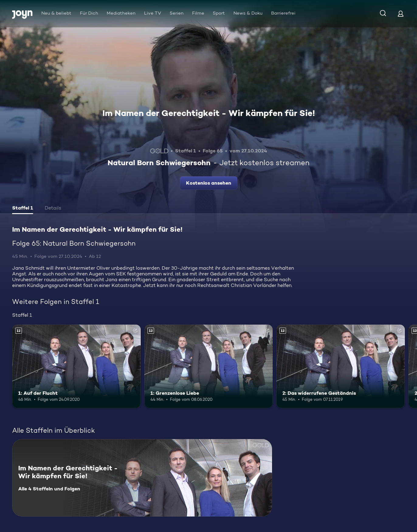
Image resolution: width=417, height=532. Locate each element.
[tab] (23, 209)
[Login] (401, 14)
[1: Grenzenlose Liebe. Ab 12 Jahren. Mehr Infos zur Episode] (209, 366)
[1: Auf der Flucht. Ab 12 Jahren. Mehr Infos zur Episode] (76, 366)
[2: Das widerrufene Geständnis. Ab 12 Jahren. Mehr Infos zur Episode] (341, 366)
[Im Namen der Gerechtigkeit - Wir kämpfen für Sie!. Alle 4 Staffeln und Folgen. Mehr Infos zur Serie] (142, 478)
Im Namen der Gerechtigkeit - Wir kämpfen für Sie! (209, 113)
